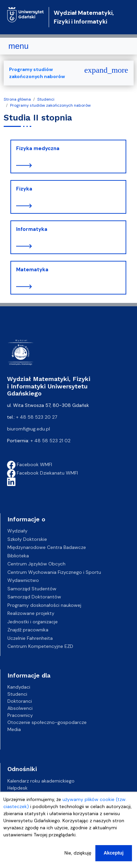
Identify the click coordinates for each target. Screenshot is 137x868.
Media (14, 729)
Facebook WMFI (30, 464)
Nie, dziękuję (78, 853)
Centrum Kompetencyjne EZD (40, 646)
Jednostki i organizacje (33, 622)
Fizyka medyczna (38, 148)
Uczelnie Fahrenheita (30, 638)
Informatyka (32, 229)
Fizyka (24, 189)
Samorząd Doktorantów (34, 597)
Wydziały (17, 531)
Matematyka (32, 270)
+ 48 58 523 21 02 (51, 441)
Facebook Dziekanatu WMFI (42, 473)
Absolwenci (20, 708)
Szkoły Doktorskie (27, 539)
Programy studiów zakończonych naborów (50, 105)
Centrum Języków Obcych (36, 564)
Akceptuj (114, 853)
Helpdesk (17, 788)
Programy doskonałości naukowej (44, 605)
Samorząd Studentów (32, 589)
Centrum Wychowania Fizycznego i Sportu (54, 572)
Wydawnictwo (23, 580)
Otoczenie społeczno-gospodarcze (47, 722)
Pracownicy (20, 715)
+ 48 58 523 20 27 (37, 417)
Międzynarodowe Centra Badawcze (47, 547)
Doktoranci (20, 701)
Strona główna (17, 99)
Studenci (46, 99)
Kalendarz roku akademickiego (41, 781)
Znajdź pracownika (28, 630)
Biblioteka (18, 556)
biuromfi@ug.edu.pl (29, 429)
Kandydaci (19, 687)
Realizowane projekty (31, 613)
